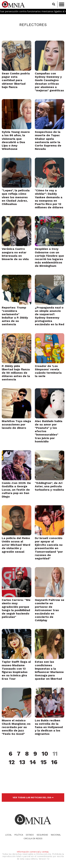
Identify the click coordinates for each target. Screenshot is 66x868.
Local (8, 835)
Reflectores (33, 25)
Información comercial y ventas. (33, 852)
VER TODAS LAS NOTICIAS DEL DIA (33, 798)
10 (45, 754)
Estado (30, 835)
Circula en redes (33, 839)
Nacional (56, 835)
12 (12, 762)
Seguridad (42, 835)
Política (19, 835)
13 (22, 762)
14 (33, 762)
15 (44, 762)
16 (54, 762)
